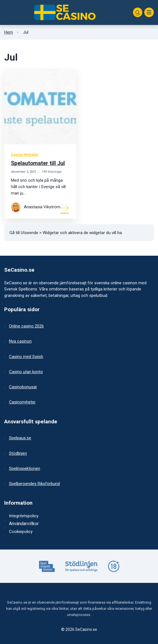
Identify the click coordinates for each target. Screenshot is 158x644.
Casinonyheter (22, 402)
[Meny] (149, 12)
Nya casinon (20, 341)
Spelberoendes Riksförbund (34, 484)
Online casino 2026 (26, 326)
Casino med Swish (26, 357)
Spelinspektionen (25, 468)
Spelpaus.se (20, 438)
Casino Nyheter (25, 155)
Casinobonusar (23, 387)
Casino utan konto (26, 372)
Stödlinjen (18, 453)
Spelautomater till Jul (38, 163)
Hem (9, 32)
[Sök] (138, 12)
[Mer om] (65, 207)
